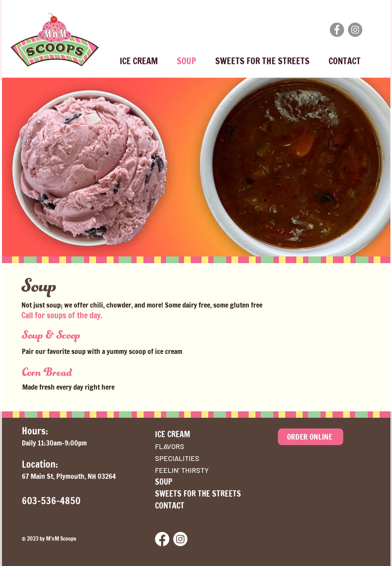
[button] (139, 57)
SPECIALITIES (177, 458)
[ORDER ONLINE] (311, 437)
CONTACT (170, 506)
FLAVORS (170, 446)
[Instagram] (355, 30)
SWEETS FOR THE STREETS (198, 494)
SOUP (164, 482)
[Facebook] (337, 30)
